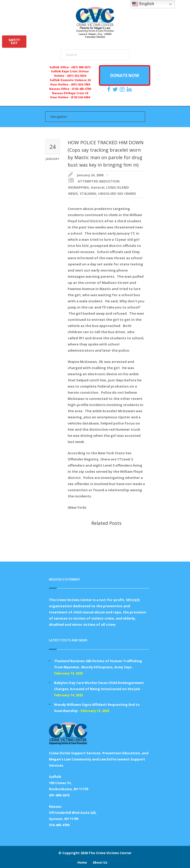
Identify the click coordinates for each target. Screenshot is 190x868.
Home (82, 862)
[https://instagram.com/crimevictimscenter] (123, 89)
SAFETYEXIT (14, 41)
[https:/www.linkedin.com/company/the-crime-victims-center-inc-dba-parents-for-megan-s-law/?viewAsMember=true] (130, 89)
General (98, 187)
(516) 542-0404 (80, 97)
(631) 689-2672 (81, 67)
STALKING (88, 194)
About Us (100, 862)
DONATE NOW (125, 75)
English (143, 4)
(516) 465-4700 (81, 89)
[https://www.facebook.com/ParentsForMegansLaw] (109, 89)
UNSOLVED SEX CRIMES (117, 194)
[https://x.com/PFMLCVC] (116, 89)
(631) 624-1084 (80, 84)
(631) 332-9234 (77, 76)
